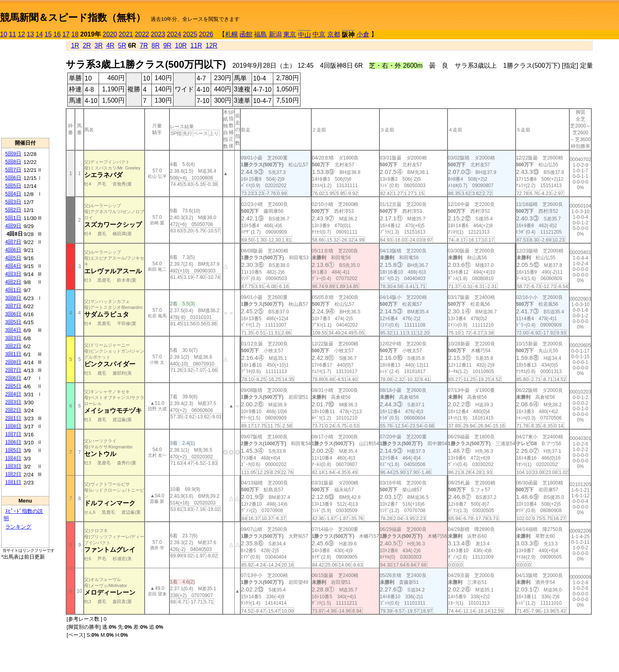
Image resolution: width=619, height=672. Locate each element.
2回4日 (13, 394)
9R (167, 45)
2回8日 (13, 362)
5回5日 (13, 186)
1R (75, 45)
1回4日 (13, 458)
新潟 (275, 34)
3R (99, 45)
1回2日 (13, 474)
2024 (174, 34)
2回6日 (13, 378)
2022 (142, 34)
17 (66, 34)
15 (48, 34)
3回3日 (13, 338)
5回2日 (13, 210)
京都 (334, 34)
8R (155, 45)
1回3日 (13, 466)
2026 (206, 34)
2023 (158, 34)
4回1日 (13, 290)
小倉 (363, 34)
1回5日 (13, 450)
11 (12, 34)
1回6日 (13, 442)
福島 (260, 34)
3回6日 (13, 314)
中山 (304, 35)
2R (87, 45)
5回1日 (13, 218)
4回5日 (13, 258)
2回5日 (13, 386)
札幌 (232, 34)
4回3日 (13, 274)
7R (144, 45)
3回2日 (13, 346)
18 (75, 34)
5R (122, 45)
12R (211, 45)
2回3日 (13, 402)
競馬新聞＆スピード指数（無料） (73, 17)
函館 (246, 34)
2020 (110, 34)
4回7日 (13, 242)
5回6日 (13, 178)
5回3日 (13, 202)
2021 (126, 34)
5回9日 (13, 154)
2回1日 (13, 418)
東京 (290, 34)
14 (39, 34)
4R (110, 45)
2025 (190, 34)
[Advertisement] (25, 89)
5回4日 (13, 194)
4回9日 (13, 226)
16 (57, 34)
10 (4, 34)
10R (181, 45)
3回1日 (13, 354)
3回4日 (13, 330)
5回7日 (13, 170)
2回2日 (13, 410)
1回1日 (13, 482)
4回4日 (13, 266)
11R (196, 45)
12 (22, 34)
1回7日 (13, 434)
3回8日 (13, 298)
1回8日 (13, 426)
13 (30, 34)
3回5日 (13, 322)
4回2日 (13, 282)
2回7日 (13, 370)
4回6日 (13, 250)
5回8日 (13, 162)
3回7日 (13, 306)
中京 (319, 34)
